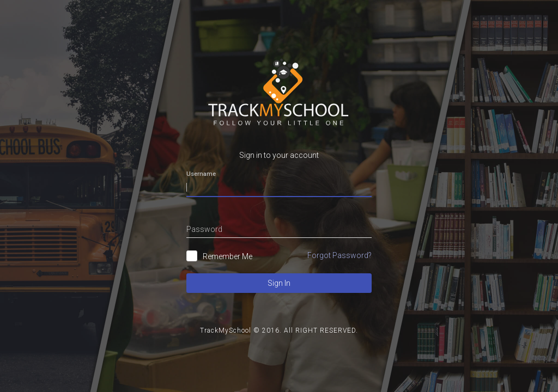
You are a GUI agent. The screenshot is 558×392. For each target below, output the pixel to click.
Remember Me (228, 256)
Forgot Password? (339, 255)
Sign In (279, 283)
